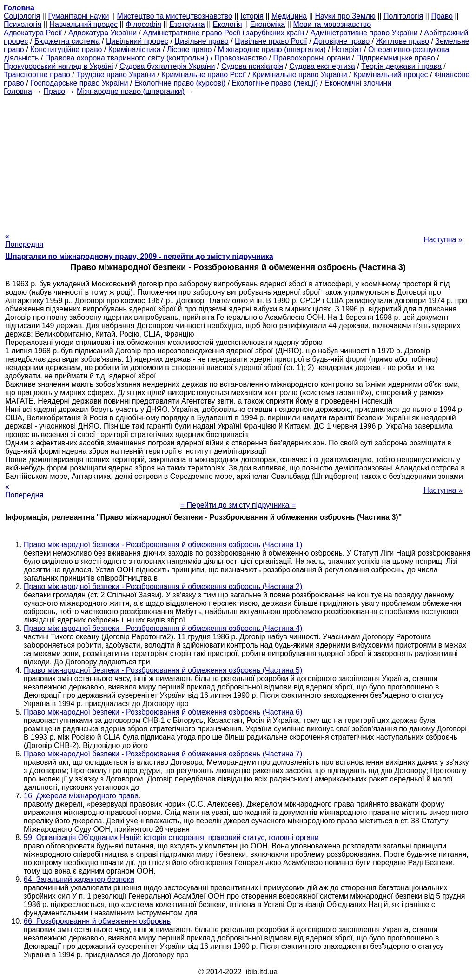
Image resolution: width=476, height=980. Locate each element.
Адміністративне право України (364, 33)
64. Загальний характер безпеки (79, 879)
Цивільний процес (137, 41)
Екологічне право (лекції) (275, 83)
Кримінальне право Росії (204, 75)
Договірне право (341, 41)
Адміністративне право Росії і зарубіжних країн (223, 33)
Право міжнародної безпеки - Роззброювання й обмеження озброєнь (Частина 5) (163, 670)
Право (442, 16)
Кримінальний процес (391, 75)
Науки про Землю (345, 16)
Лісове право (189, 50)
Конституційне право (66, 50)
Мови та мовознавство (332, 24)
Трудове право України (116, 75)
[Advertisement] (238, 161)
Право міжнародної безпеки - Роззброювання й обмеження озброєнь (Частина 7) (163, 754)
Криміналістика (135, 50)
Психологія (23, 24)
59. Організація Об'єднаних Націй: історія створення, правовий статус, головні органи (171, 838)
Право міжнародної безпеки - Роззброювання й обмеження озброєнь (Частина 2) (163, 586)
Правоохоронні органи (311, 58)
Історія (252, 16)
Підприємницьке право (396, 58)
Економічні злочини (358, 83)
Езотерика (187, 24)
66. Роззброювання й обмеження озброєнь (97, 921)
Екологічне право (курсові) (180, 83)
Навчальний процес (83, 24)
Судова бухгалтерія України (167, 66)
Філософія (143, 24)
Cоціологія (22, 16)
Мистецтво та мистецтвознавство (175, 16)
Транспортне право (37, 75)
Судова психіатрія (252, 66)
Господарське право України (79, 83)
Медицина (289, 16)
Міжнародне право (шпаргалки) (272, 50)
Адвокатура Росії (33, 33)
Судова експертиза (322, 66)
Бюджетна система (67, 41)
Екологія (228, 24)
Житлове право (403, 41)
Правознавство (241, 58)
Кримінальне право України (300, 75)
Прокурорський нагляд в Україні (59, 66)
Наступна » (443, 240)
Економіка (268, 24)
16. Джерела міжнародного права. (82, 796)
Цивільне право (201, 41)
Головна (18, 91)
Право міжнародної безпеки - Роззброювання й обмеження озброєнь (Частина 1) (163, 545)
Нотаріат (347, 50)
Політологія (403, 16)
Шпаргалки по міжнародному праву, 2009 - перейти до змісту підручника (139, 256)
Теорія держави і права (401, 66)
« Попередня (24, 240)
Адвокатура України (102, 33)
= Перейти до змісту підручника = (238, 505)
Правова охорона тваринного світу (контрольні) (127, 58)
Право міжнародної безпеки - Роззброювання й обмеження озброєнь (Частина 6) (163, 712)
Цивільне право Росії (271, 41)
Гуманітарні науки (78, 16)
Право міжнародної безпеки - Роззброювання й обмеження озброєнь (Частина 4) (163, 628)
